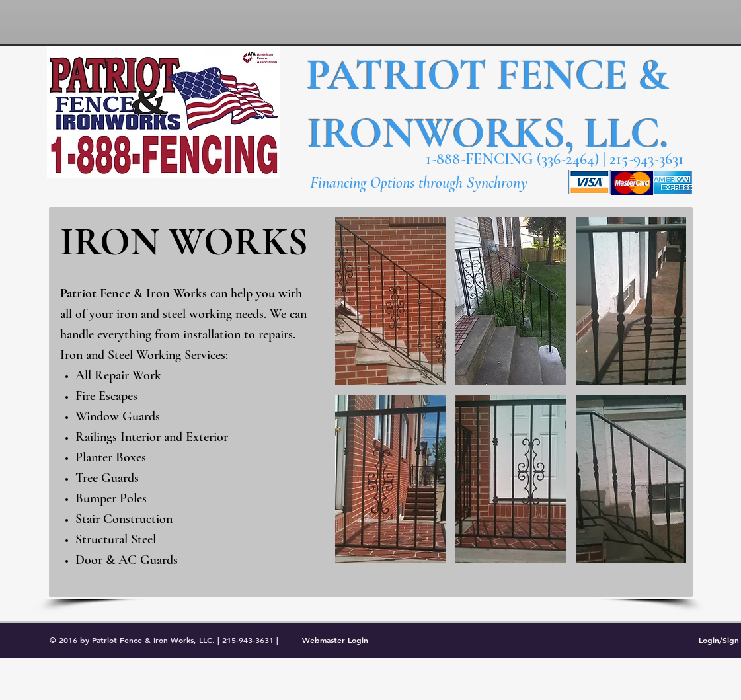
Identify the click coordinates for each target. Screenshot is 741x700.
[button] (390, 301)
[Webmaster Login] (335, 640)
